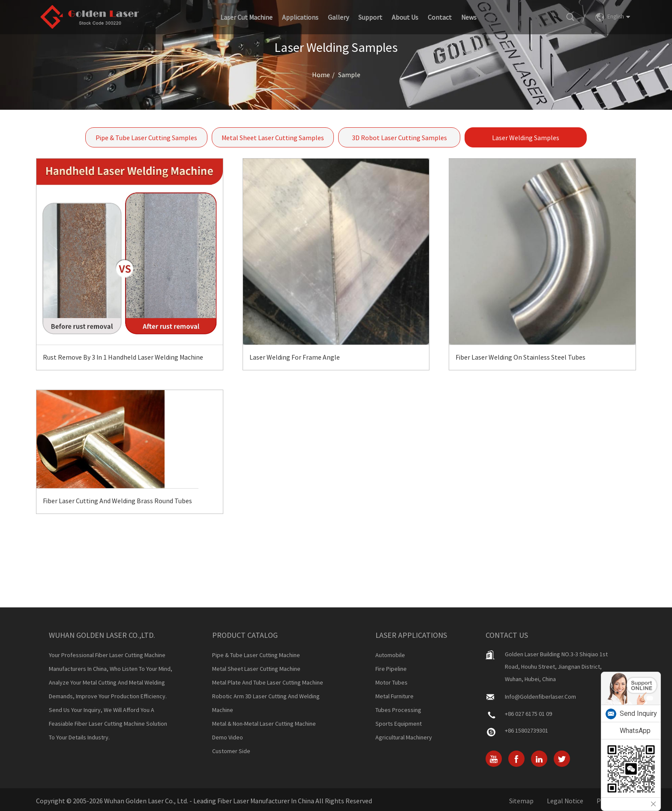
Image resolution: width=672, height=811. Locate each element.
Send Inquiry (638, 713)
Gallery (338, 17)
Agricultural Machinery (404, 737)
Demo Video (228, 737)
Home (321, 75)
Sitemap (521, 801)
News (469, 17)
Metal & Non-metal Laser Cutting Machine (264, 724)
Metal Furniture (394, 696)
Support (370, 17)
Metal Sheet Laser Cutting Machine (256, 669)
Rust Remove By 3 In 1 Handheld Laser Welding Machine (123, 357)
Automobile (390, 655)
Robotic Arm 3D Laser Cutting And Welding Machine (266, 703)
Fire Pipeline (391, 669)
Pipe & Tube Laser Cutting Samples (146, 138)
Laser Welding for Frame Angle (295, 357)
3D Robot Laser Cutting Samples (399, 138)
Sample (349, 75)
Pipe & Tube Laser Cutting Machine (256, 655)
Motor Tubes (391, 682)
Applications (300, 17)
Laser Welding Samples (526, 138)
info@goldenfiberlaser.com (540, 697)
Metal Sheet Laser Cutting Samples (273, 138)
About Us (405, 17)
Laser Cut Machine (246, 17)
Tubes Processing (398, 710)
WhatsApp (635, 731)
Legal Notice (565, 801)
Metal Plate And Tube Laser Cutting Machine (268, 682)
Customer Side (231, 751)
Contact (440, 17)
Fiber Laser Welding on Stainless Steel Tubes (520, 357)
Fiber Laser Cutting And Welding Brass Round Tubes (117, 501)
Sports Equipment (399, 724)
